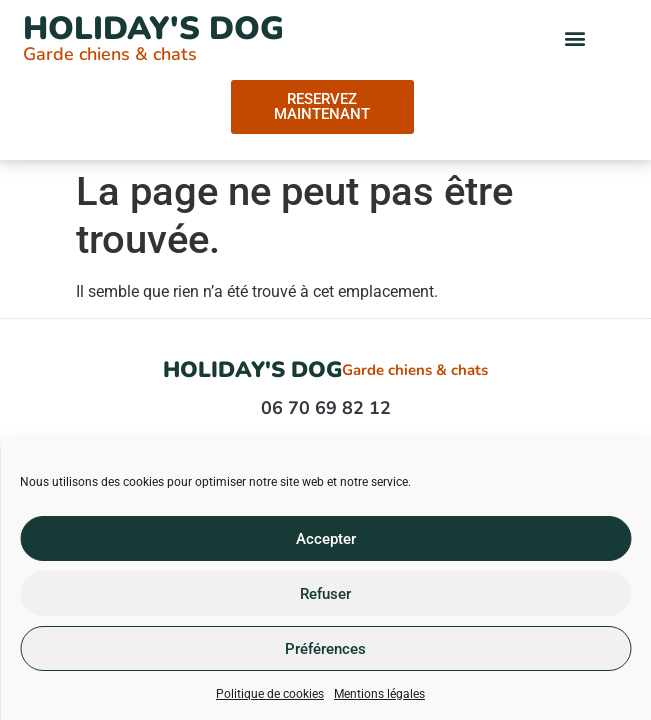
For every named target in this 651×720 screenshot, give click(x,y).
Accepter (326, 539)
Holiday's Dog (153, 28)
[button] (575, 38)
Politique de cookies (270, 694)
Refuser (325, 594)
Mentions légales (379, 694)
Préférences (325, 649)
